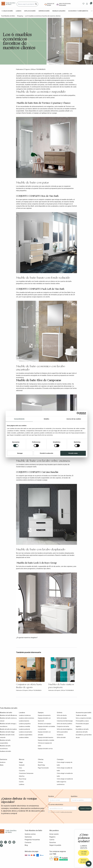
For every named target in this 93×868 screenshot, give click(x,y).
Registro (52, 837)
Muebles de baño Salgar (7, 732)
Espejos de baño (30, 11)
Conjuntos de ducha (63, 726)
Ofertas (40, 762)
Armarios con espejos (45, 724)
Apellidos (74, 796)
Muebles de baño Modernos (9, 715)
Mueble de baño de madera (8, 729)
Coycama (22, 771)
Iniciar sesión (54, 834)
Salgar (21, 762)
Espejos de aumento (44, 715)
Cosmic (21, 782)
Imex (20, 768)
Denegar (20, 453)
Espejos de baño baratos (46, 737)
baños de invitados (50, 295)
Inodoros (3, 762)
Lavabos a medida (24, 726)
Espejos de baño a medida (46, 740)
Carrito (52, 840)
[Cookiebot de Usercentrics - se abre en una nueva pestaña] (78, 413)
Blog (26, 845)
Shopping (20, 16)
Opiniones (28, 837)
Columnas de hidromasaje (65, 721)
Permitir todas (73, 453)
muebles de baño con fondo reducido (32, 281)
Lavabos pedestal (24, 729)
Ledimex (22, 784)
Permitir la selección (46, 453)
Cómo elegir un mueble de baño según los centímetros (65, 782)
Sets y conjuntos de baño (84, 718)
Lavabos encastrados (26, 732)
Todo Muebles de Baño (8, 16)
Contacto (28, 842)
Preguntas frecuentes (32, 840)
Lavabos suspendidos (26, 735)
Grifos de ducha (62, 715)
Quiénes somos (30, 834)
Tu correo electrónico (56, 804)
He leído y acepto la (61, 812)
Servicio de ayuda (84, 861)
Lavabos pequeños (25, 724)
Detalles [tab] (46, 419)
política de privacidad (66, 812)
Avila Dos (22, 776)
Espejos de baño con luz (45, 749)
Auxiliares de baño (5, 751)
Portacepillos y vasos (82, 721)
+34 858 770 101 (84, 853)
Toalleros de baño (81, 715)
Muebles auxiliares (59, 11)
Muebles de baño (7, 11)
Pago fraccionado (43, 768)
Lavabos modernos (25, 715)
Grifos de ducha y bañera (64, 724)
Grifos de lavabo (62, 718)
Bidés (2, 765)
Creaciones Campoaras (26, 773)
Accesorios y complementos (78, 11)
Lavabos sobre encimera (26, 718)
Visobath (22, 765)
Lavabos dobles (24, 737)
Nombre (51, 796)
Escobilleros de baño (82, 729)
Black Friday (41, 765)
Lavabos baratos (24, 721)
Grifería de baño (44, 11)
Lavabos (19, 11)
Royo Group (23, 779)
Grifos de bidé (61, 737)
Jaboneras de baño (82, 732)
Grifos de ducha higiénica (65, 729)
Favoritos (53, 842)
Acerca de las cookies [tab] (74, 419)
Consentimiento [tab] (19, 419)
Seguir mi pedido (55, 845)
